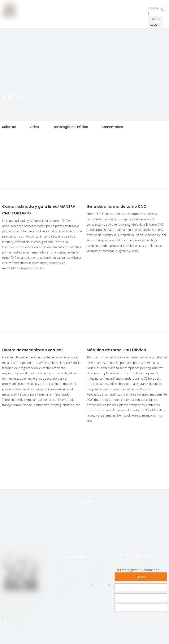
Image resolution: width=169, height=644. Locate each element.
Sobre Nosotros (72, 576)
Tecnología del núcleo (70, 127)
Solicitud (9, 127)
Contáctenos (102, 584)
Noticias (99, 576)
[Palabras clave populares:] (163, 9)
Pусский (155, 19)
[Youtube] (104, 530)
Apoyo (65, 593)
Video (34, 127)
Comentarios (112, 127)
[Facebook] (77, 530)
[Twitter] (64, 530)
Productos (68, 584)
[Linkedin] (91, 530)
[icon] (155, 104)
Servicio (99, 568)
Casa (64, 568)
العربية (154, 24)
